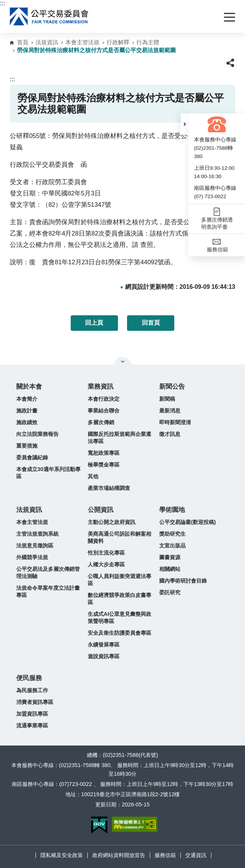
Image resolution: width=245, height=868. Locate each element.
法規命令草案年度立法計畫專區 (48, 591)
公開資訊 (101, 510)
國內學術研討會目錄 (183, 581)
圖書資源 (170, 557)
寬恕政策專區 (104, 453)
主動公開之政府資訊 (112, 522)
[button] (185, 124)
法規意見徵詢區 (35, 546)
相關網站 (170, 569)
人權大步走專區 (106, 564)
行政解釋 (118, 42)
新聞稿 (167, 399)
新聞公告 (172, 387)
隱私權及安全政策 (62, 855)
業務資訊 (101, 387)
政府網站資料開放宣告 (119, 855)
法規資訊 (47, 42)
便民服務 (29, 678)
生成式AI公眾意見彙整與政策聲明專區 (119, 618)
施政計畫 (27, 411)
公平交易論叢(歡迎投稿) (188, 522)
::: (2, 3)
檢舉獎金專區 (104, 465)
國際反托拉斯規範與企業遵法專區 (119, 438)
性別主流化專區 (106, 553)
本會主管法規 (82, 42)
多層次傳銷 (101, 422)
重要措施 (27, 446)
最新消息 (170, 411)
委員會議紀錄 (32, 457)
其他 (93, 476)
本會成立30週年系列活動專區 (48, 473)
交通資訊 (196, 855)
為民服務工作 (32, 690)
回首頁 (151, 323)
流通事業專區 (32, 725)
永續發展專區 (104, 645)
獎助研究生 (172, 534)
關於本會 (29, 387)
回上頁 (94, 323)
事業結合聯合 (104, 411)
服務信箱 (165, 855)
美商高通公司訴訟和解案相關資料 (119, 537)
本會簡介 (27, 399)
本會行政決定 (104, 399)
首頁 (23, 42)
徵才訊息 (170, 434)
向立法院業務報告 (37, 434)
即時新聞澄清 (175, 422)
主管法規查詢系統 (37, 534)
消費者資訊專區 (35, 702)
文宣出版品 (172, 546)
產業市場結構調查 (109, 488)
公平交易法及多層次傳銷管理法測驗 (48, 573)
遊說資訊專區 (104, 656)
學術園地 (172, 510)
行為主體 (148, 42)
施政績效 (27, 422)
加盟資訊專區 (32, 714)
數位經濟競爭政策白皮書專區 (119, 599)
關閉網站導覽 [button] (123, 361)
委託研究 (170, 592)
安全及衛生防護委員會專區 (119, 633)
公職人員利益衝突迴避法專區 (119, 580)
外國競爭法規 (32, 557)
